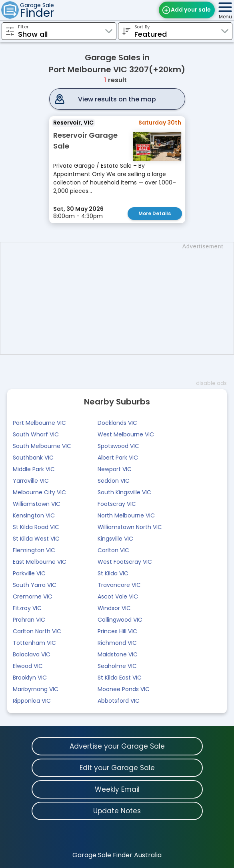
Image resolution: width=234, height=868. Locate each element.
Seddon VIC (114, 481)
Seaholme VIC (117, 666)
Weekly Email (117, 789)
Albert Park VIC (118, 458)
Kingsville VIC (115, 539)
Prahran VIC (29, 620)
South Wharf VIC (36, 434)
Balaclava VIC (32, 654)
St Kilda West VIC (36, 539)
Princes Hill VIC (117, 631)
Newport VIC (115, 469)
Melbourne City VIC (39, 492)
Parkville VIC (29, 573)
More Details (155, 213)
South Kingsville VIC (124, 492)
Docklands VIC (117, 423)
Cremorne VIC (33, 597)
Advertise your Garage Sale (117, 746)
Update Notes (117, 811)
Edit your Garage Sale (117, 768)
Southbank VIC (33, 458)
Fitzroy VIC (27, 608)
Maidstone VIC (118, 654)
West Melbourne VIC (126, 434)
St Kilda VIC (113, 573)
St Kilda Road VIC (36, 527)
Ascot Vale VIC (118, 597)
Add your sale (191, 10)
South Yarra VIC (35, 585)
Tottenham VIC (34, 643)
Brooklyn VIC (30, 678)
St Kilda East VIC (120, 678)
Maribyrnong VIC (36, 689)
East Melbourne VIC (40, 562)
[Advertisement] (121, 298)
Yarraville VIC (31, 481)
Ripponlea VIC (32, 701)
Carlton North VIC (37, 631)
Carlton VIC (113, 550)
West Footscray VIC (125, 562)
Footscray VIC (117, 504)
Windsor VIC (114, 608)
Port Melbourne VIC (39, 423)
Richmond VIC (117, 643)
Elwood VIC (28, 666)
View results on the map (117, 99)
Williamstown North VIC (130, 527)
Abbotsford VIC (119, 701)
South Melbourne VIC (42, 446)
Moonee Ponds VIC (124, 689)
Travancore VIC (119, 585)
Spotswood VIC (118, 446)
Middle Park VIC (34, 469)
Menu (225, 17)
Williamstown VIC (37, 504)
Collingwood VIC (120, 620)
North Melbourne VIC (126, 515)
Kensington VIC (34, 515)
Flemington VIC (34, 550)
